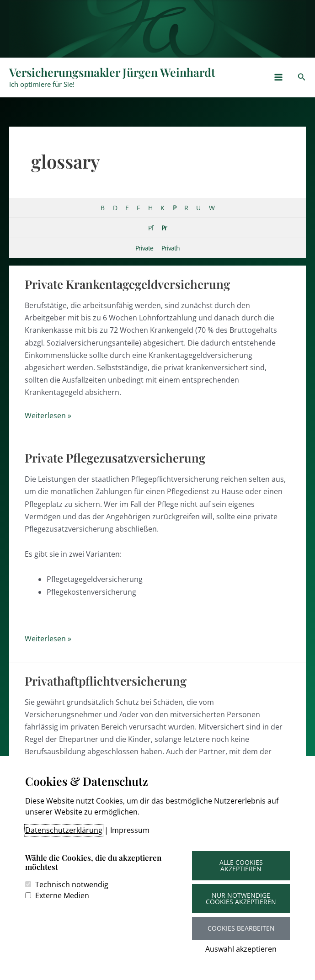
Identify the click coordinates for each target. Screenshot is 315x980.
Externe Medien (62, 895)
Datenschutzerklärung (64, 830)
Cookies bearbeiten (241, 928)
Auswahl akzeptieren (241, 949)
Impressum (130, 830)
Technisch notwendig (72, 884)
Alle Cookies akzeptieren (241, 865)
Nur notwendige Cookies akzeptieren (241, 898)
